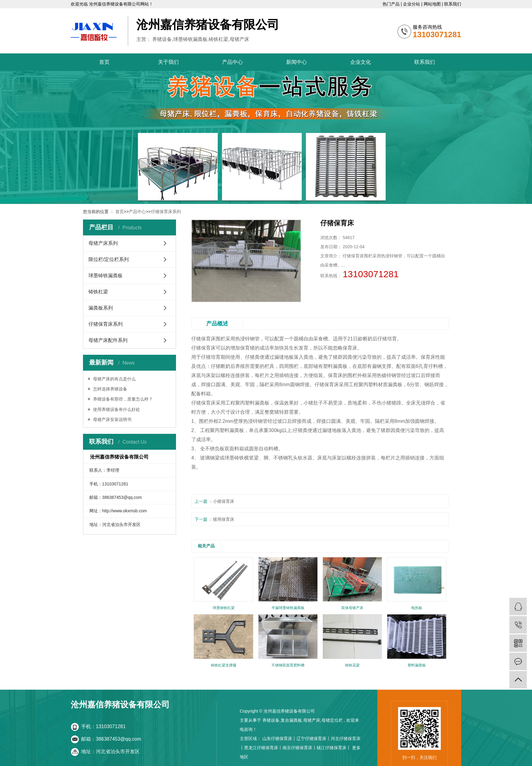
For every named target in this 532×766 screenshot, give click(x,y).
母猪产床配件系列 (108, 340)
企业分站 (412, 4)
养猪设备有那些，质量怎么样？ (122, 399)
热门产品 (392, 4)
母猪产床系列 (103, 243)
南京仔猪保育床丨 (300, 748)
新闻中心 (297, 62)
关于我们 (168, 62)
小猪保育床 (224, 501)
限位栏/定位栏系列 (109, 259)
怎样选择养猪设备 (110, 389)
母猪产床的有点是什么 (114, 379)
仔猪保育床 (203, 339)
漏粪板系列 (101, 308)
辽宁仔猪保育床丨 (314, 739)
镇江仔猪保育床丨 (334, 748)
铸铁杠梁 (98, 292)
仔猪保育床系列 (166, 212)
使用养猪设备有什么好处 (116, 409)
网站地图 (433, 4)
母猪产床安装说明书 (112, 419)
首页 (104, 62)
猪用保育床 (224, 519)
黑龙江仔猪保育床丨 (263, 748)
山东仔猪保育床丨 (279, 739)
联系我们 (453, 4)
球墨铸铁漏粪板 (106, 276)
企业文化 (361, 62)
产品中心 (232, 62)
